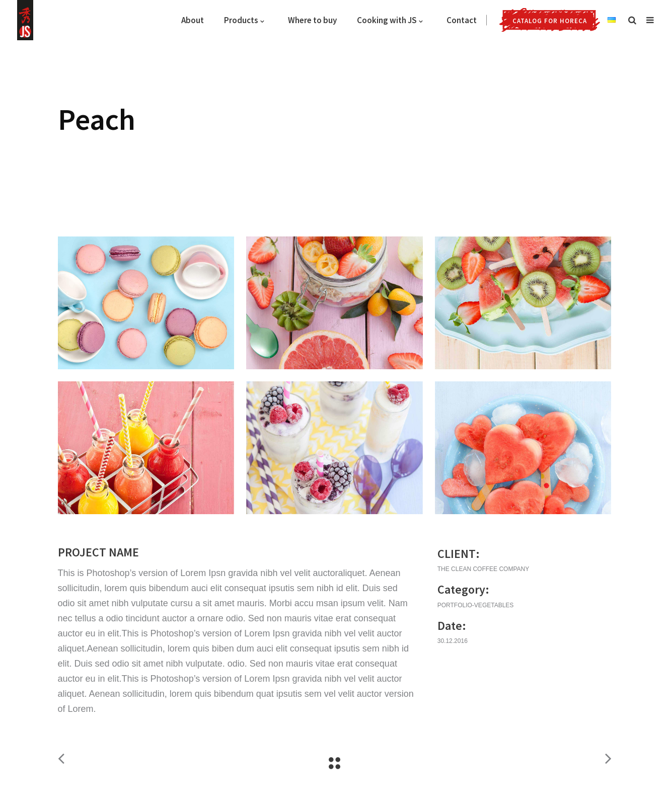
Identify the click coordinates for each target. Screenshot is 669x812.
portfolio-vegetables (476, 605)
